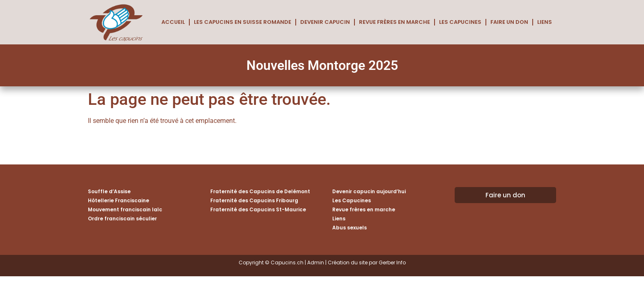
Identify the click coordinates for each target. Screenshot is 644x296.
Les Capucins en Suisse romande (243, 22)
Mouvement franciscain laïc (125, 209)
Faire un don (509, 22)
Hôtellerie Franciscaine (118, 200)
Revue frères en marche (394, 22)
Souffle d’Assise (109, 191)
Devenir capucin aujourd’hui (369, 191)
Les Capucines (460, 22)
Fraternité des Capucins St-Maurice (258, 209)
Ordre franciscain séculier (122, 219)
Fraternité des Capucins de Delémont (260, 191)
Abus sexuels (350, 228)
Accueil (173, 22)
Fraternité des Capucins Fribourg (254, 200)
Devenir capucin (325, 22)
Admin (316, 262)
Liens (545, 22)
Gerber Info (392, 262)
